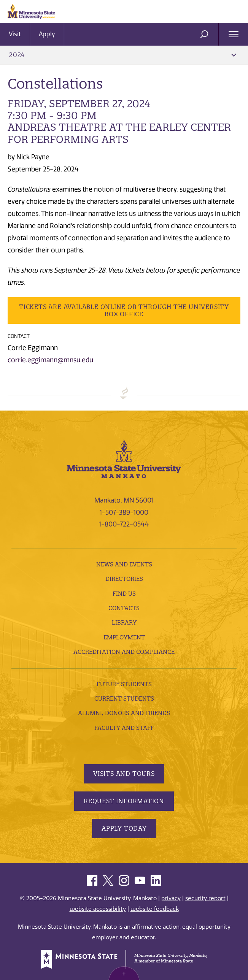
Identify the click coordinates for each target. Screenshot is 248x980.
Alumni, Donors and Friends (124, 713)
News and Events (124, 564)
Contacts (124, 608)
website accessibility (98, 909)
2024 (123, 55)
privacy (171, 898)
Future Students (124, 684)
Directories (124, 579)
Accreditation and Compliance (124, 652)
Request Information (124, 801)
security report (205, 898)
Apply (47, 34)
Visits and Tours (124, 774)
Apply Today (124, 828)
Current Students (124, 699)
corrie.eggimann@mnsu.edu (50, 360)
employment (124, 637)
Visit (15, 34)
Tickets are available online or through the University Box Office (124, 310)
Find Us (124, 594)
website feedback (155, 909)
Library (124, 622)
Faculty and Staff (124, 728)
